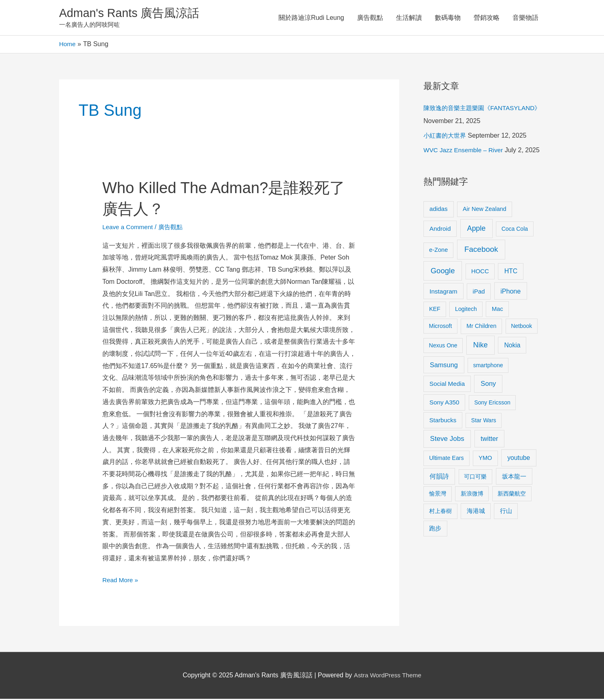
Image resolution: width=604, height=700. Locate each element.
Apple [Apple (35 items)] (476, 230)
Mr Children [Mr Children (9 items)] (481, 327)
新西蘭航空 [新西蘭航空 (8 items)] (512, 495)
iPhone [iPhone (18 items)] (510, 292)
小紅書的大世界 (446, 137)
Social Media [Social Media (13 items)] (447, 385)
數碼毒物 (448, 18)
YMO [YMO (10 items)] (485, 459)
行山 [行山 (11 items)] (506, 512)
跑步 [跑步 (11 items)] (435, 530)
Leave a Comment (129, 228)
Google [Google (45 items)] (443, 272)
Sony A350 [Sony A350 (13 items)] (444, 403)
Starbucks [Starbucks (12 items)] (443, 421)
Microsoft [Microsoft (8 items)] (441, 327)
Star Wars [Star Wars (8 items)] (484, 421)
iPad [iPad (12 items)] (479, 293)
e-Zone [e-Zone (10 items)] (438, 251)
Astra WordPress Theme (388, 676)
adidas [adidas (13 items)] (439, 210)
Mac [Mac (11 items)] (498, 310)
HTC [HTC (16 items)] (511, 272)
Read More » (121, 580)
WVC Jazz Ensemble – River (465, 151)
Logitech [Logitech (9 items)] (466, 310)
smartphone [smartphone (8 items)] (488, 366)
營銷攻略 (487, 18)
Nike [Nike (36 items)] (481, 346)
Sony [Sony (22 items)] (488, 385)
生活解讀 (409, 18)
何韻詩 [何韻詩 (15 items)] (439, 478)
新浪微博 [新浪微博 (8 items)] (472, 495)
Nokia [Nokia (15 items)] (512, 346)
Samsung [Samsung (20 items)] (444, 366)
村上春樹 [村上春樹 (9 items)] (440, 512)
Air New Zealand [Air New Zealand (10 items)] (485, 210)
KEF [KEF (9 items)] (435, 310)
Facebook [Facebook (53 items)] (481, 250)
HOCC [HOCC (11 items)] (480, 272)
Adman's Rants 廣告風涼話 (132, 14)
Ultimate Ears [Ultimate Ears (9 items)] (447, 459)
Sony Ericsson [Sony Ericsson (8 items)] (492, 404)
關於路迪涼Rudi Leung (311, 18)
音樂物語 (525, 18)
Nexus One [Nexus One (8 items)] (443, 347)
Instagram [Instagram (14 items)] (443, 293)
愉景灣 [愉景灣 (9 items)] (438, 495)
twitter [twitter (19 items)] (489, 440)
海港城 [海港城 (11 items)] (476, 512)
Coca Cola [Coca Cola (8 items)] (515, 230)
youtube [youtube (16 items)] (519, 459)
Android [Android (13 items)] (440, 230)
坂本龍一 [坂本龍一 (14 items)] (514, 478)
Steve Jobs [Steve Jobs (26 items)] (447, 440)
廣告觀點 (370, 18)
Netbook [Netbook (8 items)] (521, 327)
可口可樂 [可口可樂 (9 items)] (475, 478)
